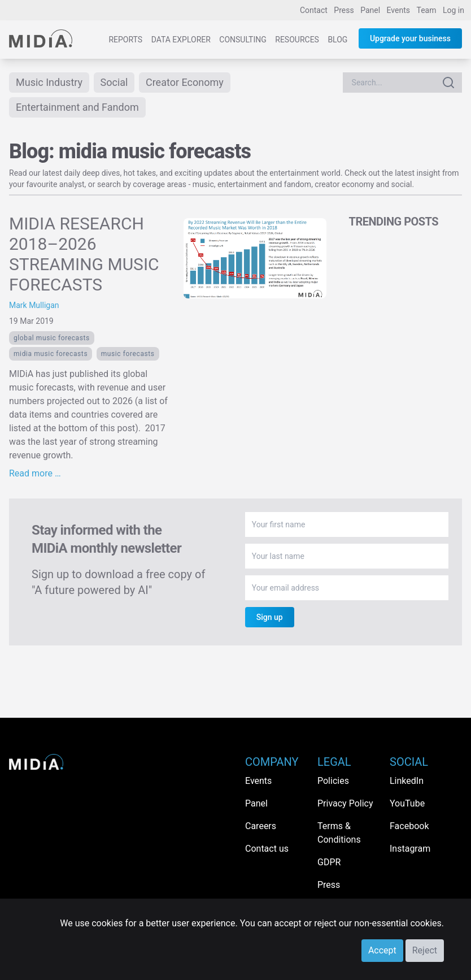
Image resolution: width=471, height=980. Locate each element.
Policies (333, 781)
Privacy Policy (345, 803)
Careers (261, 826)
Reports (125, 40)
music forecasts (128, 354)
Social (114, 82)
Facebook (409, 826)
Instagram (410, 849)
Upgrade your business (410, 38)
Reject (425, 950)
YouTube (407, 803)
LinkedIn (407, 781)
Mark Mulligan (34, 305)
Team (427, 10)
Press (344, 10)
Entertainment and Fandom (77, 107)
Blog (337, 40)
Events (398, 10)
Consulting (243, 40)
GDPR (329, 862)
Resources (297, 40)
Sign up (270, 617)
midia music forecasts (51, 354)
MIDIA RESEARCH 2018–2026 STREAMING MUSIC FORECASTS (84, 254)
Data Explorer (181, 40)
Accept (382, 950)
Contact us (267, 849)
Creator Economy (185, 82)
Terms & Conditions (339, 833)
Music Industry (49, 82)
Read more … (35, 473)
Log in (453, 10)
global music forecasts (52, 338)
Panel (370, 10)
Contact (314, 10)
